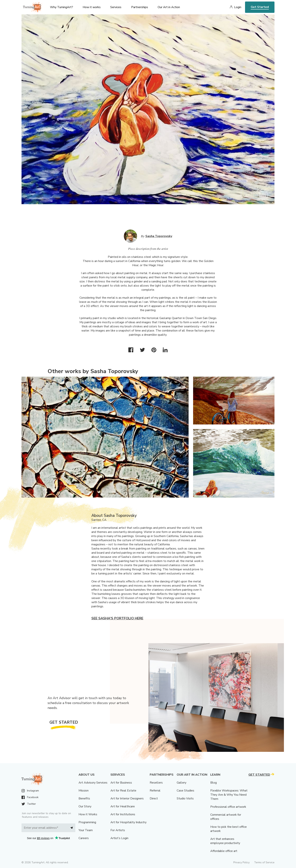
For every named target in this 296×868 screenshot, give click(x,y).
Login (238, 7)
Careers (84, 838)
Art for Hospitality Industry (128, 822)
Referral (155, 791)
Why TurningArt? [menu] (62, 7)
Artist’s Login (119, 838)
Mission (84, 791)
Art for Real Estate (123, 791)
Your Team (86, 830)
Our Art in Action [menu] (169, 7)
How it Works (88, 814)
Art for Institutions (123, 814)
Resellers (156, 783)
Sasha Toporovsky (159, 236)
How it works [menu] (92, 7)
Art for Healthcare (123, 806)
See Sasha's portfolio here (117, 618)
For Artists (118, 830)
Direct (154, 798)
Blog (214, 783)
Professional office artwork (228, 807)
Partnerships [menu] (140, 7)
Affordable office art (224, 851)
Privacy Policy (241, 862)
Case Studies (185, 791)
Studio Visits (185, 798)
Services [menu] (116, 7)
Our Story (85, 806)
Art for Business (121, 783)
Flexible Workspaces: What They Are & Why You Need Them (229, 795)
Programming (87, 822)
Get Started (260, 7)
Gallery (182, 783)
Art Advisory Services (93, 783)
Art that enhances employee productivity (225, 841)
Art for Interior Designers (127, 798)
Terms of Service (264, 862)
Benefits (84, 798)
